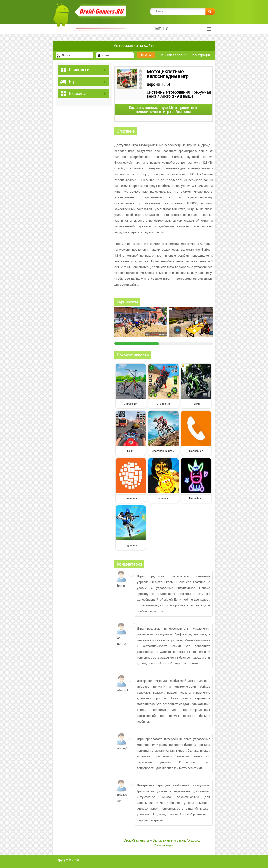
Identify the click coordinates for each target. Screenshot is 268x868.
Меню (183, 29)
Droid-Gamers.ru (136, 840)
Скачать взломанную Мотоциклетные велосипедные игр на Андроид (163, 109)
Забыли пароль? (173, 55)
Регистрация (201, 55)
